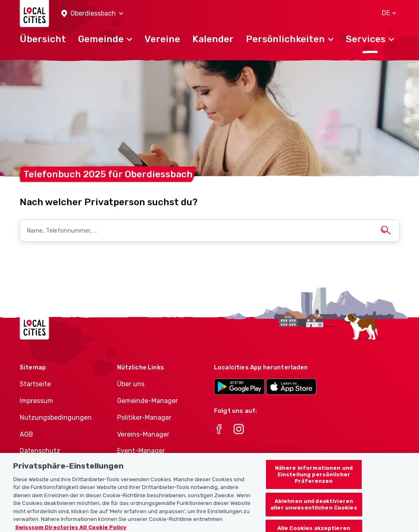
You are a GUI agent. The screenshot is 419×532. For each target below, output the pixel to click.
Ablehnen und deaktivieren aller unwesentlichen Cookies (314, 508)
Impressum (36, 401)
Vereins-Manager (143, 434)
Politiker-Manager (144, 418)
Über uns (131, 384)
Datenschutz (40, 451)
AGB (26, 434)
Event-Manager (141, 451)
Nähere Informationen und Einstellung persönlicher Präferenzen (314, 479)
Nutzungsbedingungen (56, 418)
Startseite (35, 384)
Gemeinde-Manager (148, 401)
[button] (92, 14)
